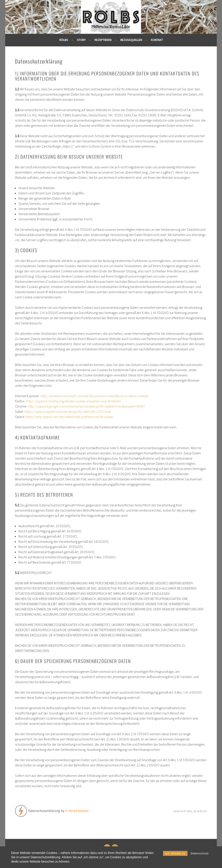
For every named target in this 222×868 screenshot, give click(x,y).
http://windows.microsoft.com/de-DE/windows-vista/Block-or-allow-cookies (95, 396)
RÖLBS (64, 40)
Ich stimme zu (175, 853)
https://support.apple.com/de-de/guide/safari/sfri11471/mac (68, 411)
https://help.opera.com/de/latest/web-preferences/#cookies (69, 417)
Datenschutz (200, 853)
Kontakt (157, 40)
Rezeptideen (103, 40)
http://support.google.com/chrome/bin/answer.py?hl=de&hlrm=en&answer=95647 (87, 406)
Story (81, 40)
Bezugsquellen (131, 40)
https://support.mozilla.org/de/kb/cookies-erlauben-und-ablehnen (73, 401)
